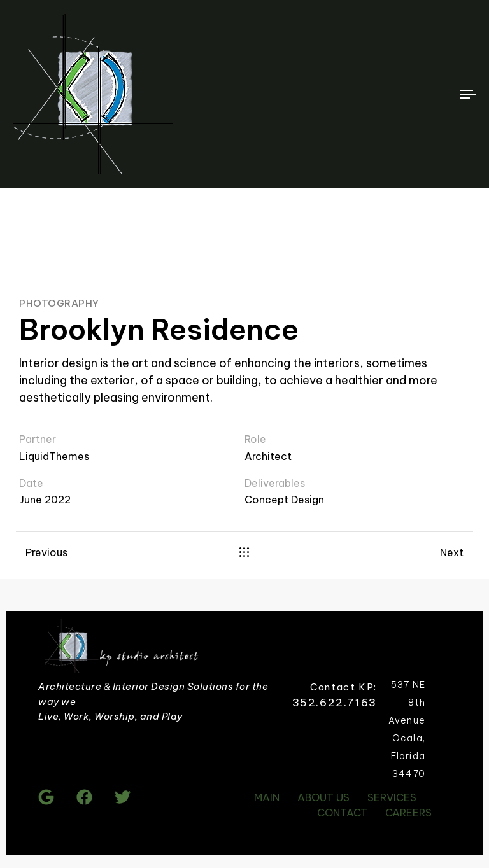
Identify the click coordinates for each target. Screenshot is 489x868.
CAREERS (408, 813)
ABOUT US (323, 797)
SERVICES (392, 797)
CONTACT (342, 813)
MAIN (267, 797)
